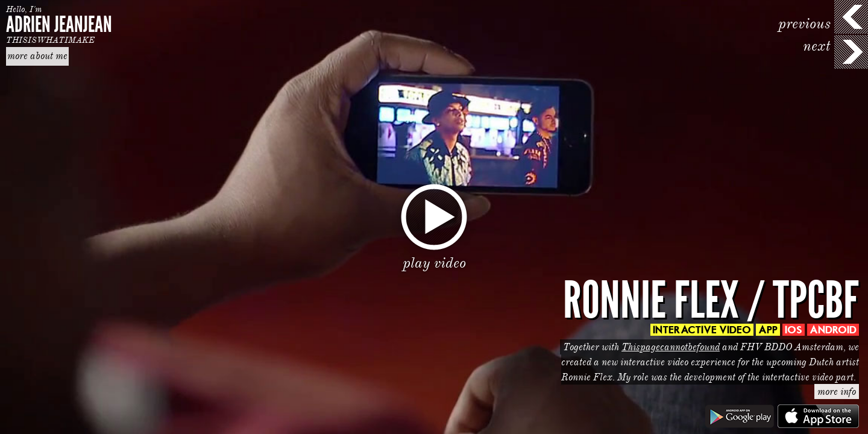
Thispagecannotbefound (671, 347)
